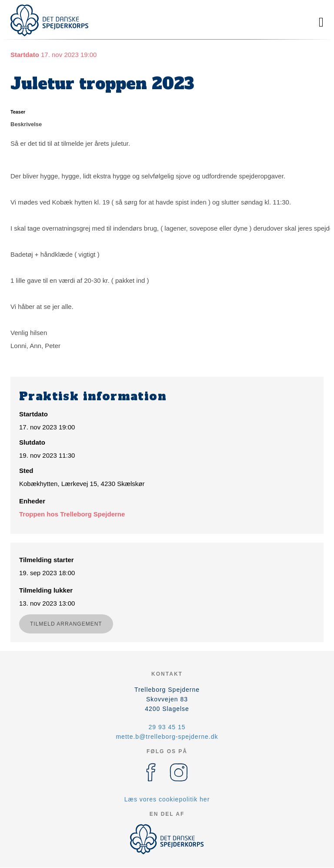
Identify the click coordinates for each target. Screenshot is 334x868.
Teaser (18, 112)
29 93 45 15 (167, 727)
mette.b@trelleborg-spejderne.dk (167, 737)
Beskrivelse (26, 124)
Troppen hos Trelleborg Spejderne (72, 514)
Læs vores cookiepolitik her (167, 799)
